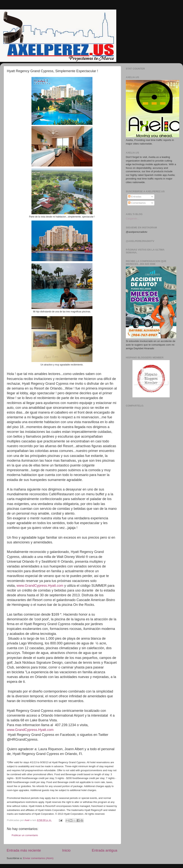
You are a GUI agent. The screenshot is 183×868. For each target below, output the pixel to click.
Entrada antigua (105, 850)
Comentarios (137, 203)
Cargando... (133, 219)
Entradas (135, 197)
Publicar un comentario (25, 835)
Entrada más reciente (24, 850)
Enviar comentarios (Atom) (38, 858)
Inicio (66, 850)
